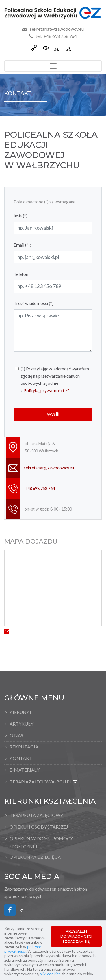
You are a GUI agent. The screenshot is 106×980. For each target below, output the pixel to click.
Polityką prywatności (46, 390)
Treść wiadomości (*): (34, 303)
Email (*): (22, 245)
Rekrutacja (24, 747)
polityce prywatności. (23, 949)
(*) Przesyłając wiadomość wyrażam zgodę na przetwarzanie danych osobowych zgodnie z (55, 380)
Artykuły (21, 724)
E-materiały (25, 770)
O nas (16, 735)
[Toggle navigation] (53, 66)
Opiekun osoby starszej (39, 827)
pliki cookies (50, 974)
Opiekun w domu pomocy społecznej (41, 842)
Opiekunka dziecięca (35, 857)
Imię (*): (21, 216)
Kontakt (21, 758)
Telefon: (21, 274)
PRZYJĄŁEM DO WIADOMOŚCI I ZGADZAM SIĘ (76, 936)
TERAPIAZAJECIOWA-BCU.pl (42, 783)
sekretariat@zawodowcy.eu (57, 29)
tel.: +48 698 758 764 (53, 36)
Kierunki (20, 712)
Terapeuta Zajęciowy (36, 815)
